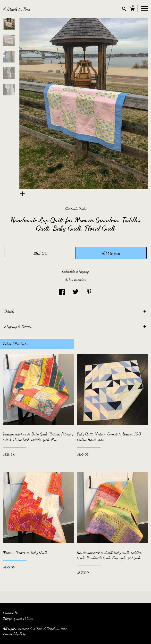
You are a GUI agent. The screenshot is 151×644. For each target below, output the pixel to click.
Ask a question (75, 279)
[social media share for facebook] (62, 292)
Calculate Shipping (75, 271)
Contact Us (11, 613)
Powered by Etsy (14, 634)
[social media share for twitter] (76, 292)
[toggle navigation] (144, 8)
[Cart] (132, 10)
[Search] (124, 10)
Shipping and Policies (18, 618)
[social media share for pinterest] (89, 292)
